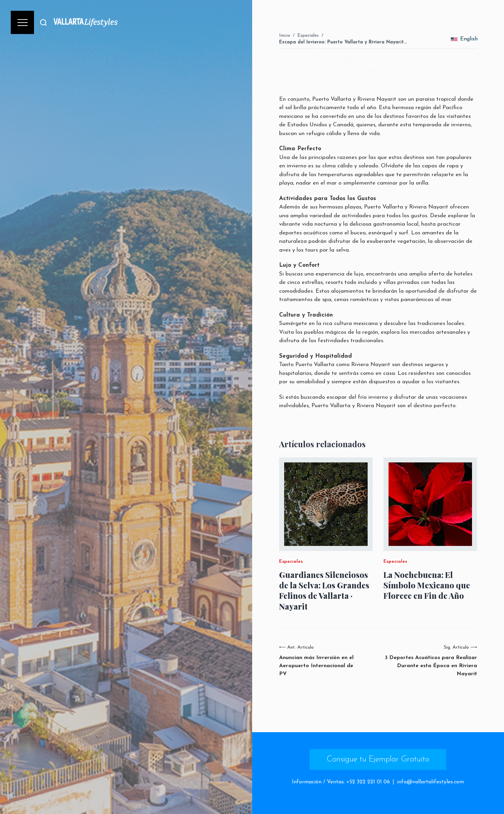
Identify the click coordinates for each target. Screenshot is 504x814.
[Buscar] (43, 22)
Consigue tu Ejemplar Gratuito (378, 759)
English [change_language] (464, 39)
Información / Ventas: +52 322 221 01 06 (341, 782)
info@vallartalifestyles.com (430, 782)
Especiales (308, 36)
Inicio (285, 36)
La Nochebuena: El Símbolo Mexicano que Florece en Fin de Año (427, 585)
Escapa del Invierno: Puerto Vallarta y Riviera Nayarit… (343, 42)
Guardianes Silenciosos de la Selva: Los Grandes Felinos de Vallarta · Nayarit (324, 591)
